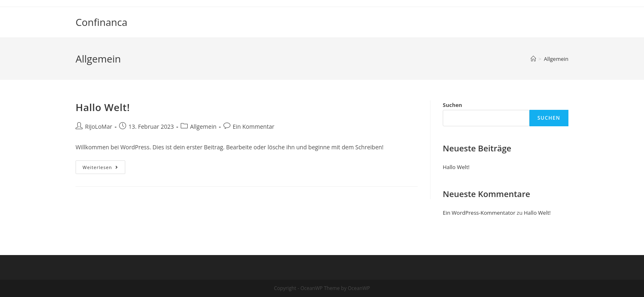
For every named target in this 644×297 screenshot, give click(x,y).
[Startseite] (533, 59)
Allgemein (203, 126)
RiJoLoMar (99, 126)
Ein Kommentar (254, 126)
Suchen (452, 105)
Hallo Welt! (103, 107)
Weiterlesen (104, 169)
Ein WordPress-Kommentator (479, 213)
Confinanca (101, 22)
